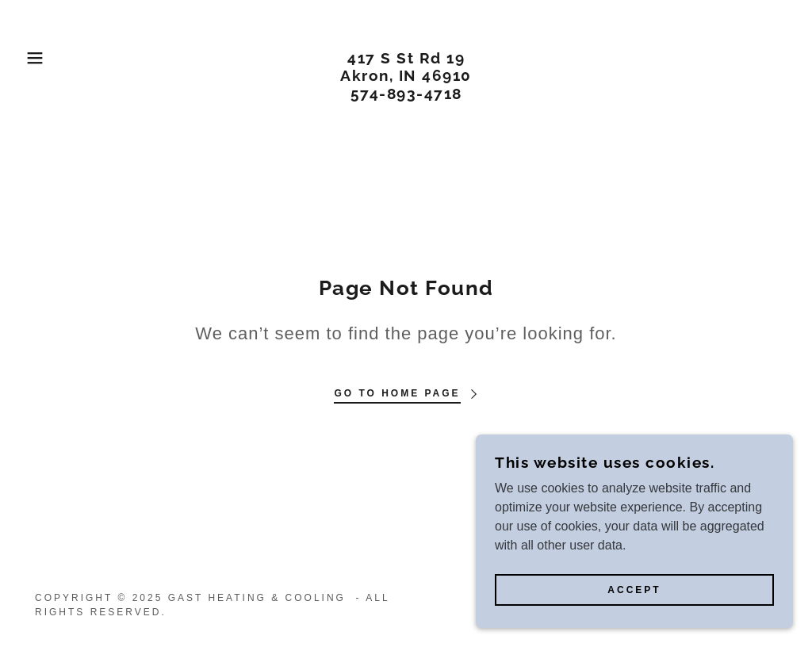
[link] (406, 95)
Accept (634, 590)
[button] (40, 58)
